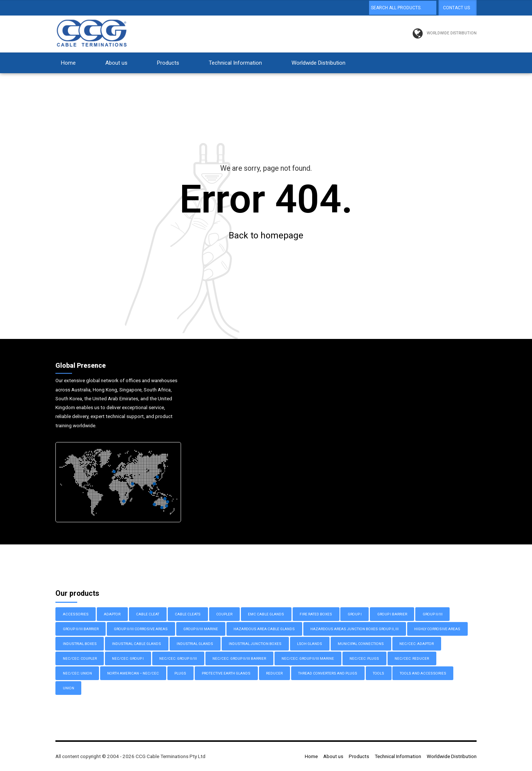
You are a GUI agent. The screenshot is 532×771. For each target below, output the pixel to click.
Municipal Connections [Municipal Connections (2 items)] (361, 644)
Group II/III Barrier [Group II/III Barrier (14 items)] (81, 629)
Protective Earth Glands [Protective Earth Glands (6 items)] (226, 674)
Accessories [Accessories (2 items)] (76, 614)
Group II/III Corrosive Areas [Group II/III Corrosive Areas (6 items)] (141, 629)
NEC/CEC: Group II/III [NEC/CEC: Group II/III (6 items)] (178, 659)
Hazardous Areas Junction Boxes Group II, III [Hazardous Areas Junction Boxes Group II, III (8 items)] (354, 629)
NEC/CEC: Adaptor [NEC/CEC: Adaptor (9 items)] (417, 644)
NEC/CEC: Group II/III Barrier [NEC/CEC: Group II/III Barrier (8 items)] (239, 659)
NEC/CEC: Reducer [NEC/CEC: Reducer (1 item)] (412, 659)
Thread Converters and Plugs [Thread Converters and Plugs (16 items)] (328, 674)
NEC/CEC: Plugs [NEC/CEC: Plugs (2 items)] (364, 659)
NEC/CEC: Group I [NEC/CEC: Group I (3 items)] (128, 659)
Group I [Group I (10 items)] (355, 614)
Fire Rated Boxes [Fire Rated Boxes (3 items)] (316, 614)
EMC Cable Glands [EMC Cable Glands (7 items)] (266, 614)
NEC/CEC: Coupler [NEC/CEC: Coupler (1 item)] (80, 659)
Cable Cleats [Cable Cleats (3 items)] (188, 614)
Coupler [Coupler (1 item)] (224, 614)
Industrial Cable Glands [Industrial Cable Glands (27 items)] (137, 644)
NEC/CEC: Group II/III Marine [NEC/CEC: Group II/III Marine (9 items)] (308, 659)
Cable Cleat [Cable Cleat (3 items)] (148, 614)
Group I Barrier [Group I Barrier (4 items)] (392, 614)
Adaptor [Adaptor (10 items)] (112, 614)
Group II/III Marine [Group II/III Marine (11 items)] (201, 629)
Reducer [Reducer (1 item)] (274, 674)
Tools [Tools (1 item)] (378, 674)
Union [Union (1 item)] (69, 688)
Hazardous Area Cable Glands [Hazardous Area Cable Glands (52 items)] (264, 629)
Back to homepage (266, 236)
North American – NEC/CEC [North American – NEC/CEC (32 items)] (133, 674)
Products (168, 63)
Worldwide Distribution (318, 63)
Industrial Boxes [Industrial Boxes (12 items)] (80, 644)
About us (116, 63)
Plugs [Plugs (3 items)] (180, 674)
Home (68, 63)
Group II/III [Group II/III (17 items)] (433, 614)
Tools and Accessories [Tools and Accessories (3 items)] (423, 674)
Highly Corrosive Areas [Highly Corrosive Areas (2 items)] (437, 629)
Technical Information (235, 63)
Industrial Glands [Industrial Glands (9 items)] (195, 644)
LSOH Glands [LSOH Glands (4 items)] (310, 644)
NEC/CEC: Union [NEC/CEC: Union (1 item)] (77, 674)
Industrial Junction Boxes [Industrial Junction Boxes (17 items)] (255, 644)
